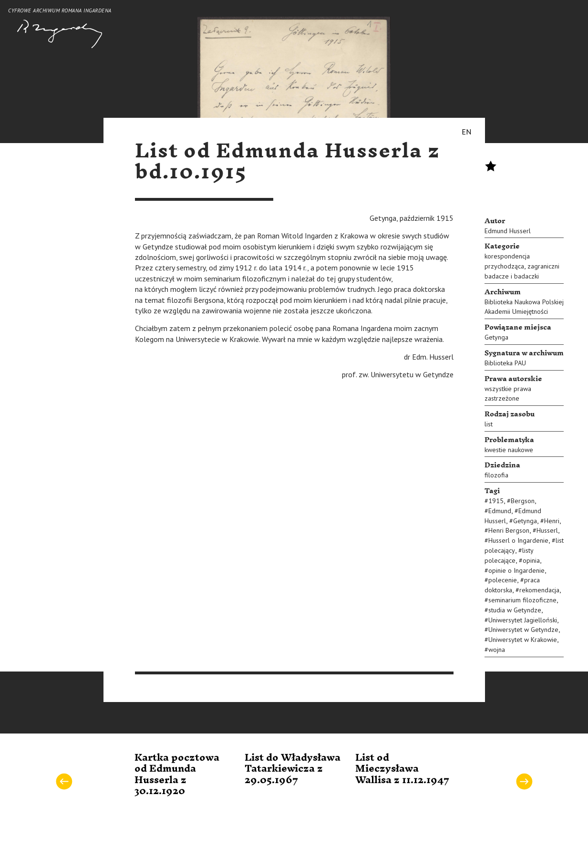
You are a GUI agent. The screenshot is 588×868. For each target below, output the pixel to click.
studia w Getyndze (515, 610)
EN (466, 132)
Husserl (547, 530)
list (489, 424)
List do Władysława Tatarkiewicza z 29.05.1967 (293, 769)
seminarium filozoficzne (522, 600)
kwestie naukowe (509, 450)
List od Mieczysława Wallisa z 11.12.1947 (402, 769)
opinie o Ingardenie (516, 570)
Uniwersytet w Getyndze (523, 630)
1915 (496, 501)
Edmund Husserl (508, 231)
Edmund (500, 511)
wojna (497, 650)
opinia (531, 560)
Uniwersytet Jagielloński (523, 620)
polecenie (503, 580)
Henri (552, 521)
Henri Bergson (509, 530)
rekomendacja (539, 590)
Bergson (523, 501)
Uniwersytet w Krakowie (523, 640)
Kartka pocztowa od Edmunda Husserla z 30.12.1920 (177, 775)
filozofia (496, 475)
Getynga (496, 337)
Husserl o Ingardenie (518, 540)
